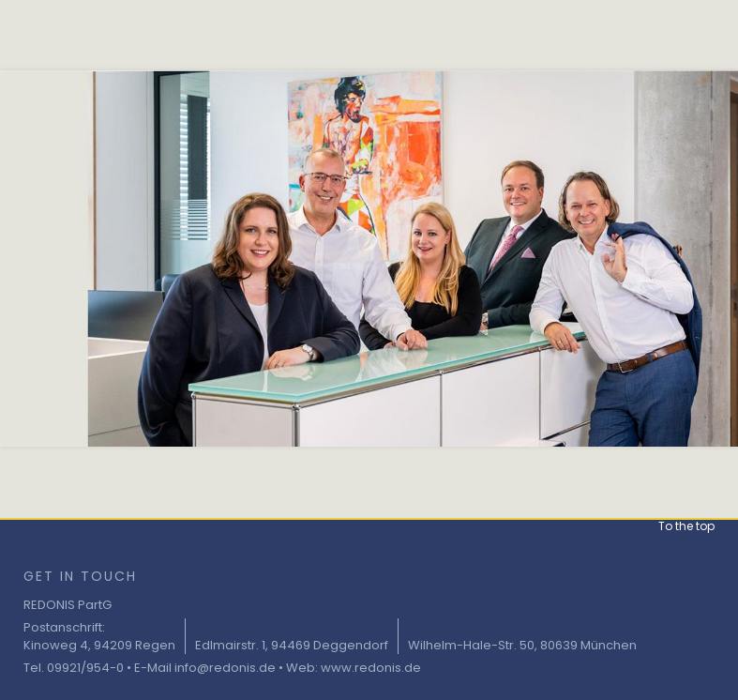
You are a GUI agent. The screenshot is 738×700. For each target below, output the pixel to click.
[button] (686, 518)
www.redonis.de (371, 668)
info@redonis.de (225, 668)
